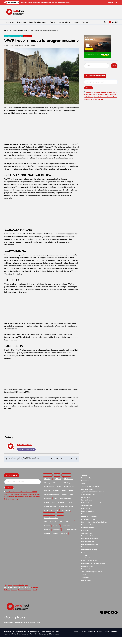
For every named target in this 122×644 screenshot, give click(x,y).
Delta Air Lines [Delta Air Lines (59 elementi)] (70, 494)
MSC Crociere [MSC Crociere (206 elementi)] (66, 517)
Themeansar (54, 641)
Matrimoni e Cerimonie (89, 532)
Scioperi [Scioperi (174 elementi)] (56, 533)
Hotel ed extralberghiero (89, 551)
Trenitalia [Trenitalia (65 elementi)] (57, 536)
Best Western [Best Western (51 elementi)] (69, 486)
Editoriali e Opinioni (88, 485)
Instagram (28, 597)
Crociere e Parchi (87, 540)
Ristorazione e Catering (89, 556)
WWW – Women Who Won (90, 493)
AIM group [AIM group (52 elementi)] (48, 482)
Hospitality (85, 537)
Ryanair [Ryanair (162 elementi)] (47, 533)
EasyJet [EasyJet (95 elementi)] (47, 497)
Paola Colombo (25, 451)
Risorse (77, 22)
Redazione (91, 638)
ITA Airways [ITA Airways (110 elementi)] (63, 509)
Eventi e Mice (22, 22)
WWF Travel (19, 52)
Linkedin (7, 597)
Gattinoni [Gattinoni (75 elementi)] (48, 505)
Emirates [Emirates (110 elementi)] (56, 497)
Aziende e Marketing (88, 501)
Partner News (86, 487)
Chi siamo (83, 638)
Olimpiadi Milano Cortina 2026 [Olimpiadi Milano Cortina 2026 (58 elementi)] (54, 529)
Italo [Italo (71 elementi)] (71, 509)
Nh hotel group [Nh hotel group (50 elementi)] (50, 521)
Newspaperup (44, 641)
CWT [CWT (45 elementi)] (60, 494)
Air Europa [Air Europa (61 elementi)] (67, 482)
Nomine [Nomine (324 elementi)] (61, 521)
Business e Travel (65, 22)
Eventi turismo (86, 521)
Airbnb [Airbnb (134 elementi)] (58, 482)
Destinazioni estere (88, 548)
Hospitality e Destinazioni (38, 22)
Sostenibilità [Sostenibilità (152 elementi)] (66, 533)
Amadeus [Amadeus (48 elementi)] (48, 486)
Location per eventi (88, 554)
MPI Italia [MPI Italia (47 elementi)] (55, 517)
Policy (107, 638)
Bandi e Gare (86, 504)
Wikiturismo (85, 584)
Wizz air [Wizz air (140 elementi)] (65, 540)
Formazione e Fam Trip (89, 523)
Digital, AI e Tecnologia (89, 567)
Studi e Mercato (86, 512)
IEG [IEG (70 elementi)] (54, 509)
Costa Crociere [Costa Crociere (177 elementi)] (50, 494)
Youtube (21, 597)
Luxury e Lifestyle (87, 573)
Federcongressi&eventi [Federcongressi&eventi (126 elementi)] (52, 501)
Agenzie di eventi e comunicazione (93, 498)
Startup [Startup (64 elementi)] (47, 536)
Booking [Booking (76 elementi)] (67, 490)
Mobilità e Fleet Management (91, 510)
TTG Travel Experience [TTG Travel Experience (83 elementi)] (70, 536)
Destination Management (90, 545)
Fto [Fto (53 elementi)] (72, 501)
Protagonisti (85, 576)
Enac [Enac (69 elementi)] (65, 497)
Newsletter (114, 638)
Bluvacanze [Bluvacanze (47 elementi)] (57, 490)
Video (83, 490)
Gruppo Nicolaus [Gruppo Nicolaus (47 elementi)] (66, 505)
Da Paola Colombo (30, 52)
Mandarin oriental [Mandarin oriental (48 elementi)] (51, 513)
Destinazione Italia (88, 543)
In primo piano (86, 560)
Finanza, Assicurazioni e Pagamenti (93, 570)
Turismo (53, 22)
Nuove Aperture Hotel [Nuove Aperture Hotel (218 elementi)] (52, 525)
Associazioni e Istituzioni (89, 565)
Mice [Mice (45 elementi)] (46, 517)
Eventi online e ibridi (88, 518)
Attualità (84, 482)
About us (85, 22)
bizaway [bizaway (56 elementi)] (48, 490)
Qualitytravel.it (17, 624)
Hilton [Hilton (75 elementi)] (47, 509)
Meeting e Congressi (88, 534)
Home (6, 30)
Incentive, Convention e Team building (94, 529)
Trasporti (84, 581)
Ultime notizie (25, 30)
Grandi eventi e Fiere (88, 526)
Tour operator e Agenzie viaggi (13, 36)
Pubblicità (100, 638)
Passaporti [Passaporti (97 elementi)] (70, 529)
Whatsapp (35, 594)
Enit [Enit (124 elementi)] (71, 497)
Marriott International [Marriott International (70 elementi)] (67, 513)
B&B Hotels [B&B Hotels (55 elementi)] (58, 486)
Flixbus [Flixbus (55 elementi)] (65, 501)
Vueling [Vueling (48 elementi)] (56, 540)
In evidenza (10, 22)
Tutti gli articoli (14, 30)
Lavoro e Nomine (87, 507)
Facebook (14, 597)
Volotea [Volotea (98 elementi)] (47, 540)
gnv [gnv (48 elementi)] (56, 505)
